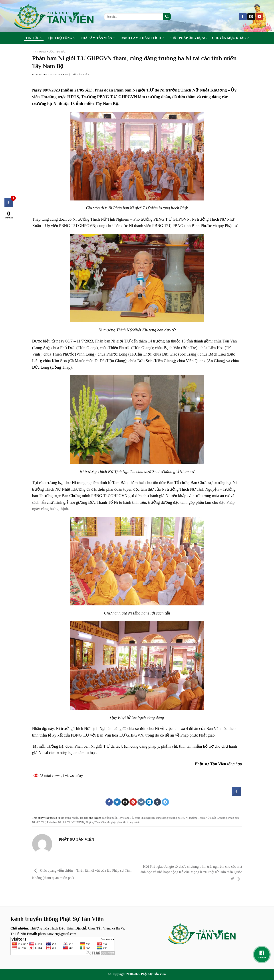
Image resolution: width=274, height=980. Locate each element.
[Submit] (167, 17)
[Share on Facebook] (109, 802)
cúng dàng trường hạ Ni (170, 818)
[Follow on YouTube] (259, 17)
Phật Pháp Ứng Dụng (188, 38)
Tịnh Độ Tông (62, 38)
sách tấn (39, 502)
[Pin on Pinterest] (133, 802)
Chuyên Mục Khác (230, 38)
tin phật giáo (114, 822)
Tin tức (34, 38)
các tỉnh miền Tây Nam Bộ (118, 818)
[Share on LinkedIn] (149, 802)
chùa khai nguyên (145, 818)
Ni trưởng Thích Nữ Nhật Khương (206, 818)
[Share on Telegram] (165, 802)
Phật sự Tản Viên (96, 822)
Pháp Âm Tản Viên (98, 38)
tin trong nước (132, 822)
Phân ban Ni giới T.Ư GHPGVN (66, 822)
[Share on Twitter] (117, 802)
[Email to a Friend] (125, 802)
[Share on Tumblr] (157, 802)
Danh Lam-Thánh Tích (142, 38)
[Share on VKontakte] (141, 802)
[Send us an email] (251, 17)
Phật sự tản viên (77, 74)
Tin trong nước (43, 52)
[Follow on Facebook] (243, 17)
